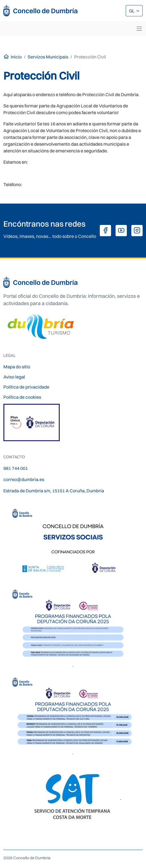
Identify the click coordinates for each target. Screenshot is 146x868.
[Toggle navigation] (139, 29)
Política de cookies (22, 397)
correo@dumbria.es (24, 479)
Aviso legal (14, 377)
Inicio (16, 57)
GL (132, 11)
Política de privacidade (26, 387)
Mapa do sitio (17, 367)
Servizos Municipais (48, 57)
